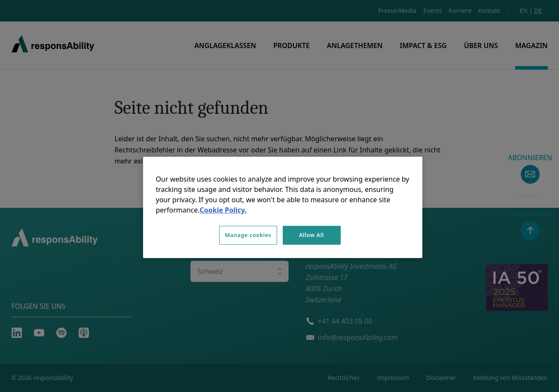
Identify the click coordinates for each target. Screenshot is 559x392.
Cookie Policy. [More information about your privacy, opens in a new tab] (223, 210)
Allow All (312, 235)
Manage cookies (248, 235)
